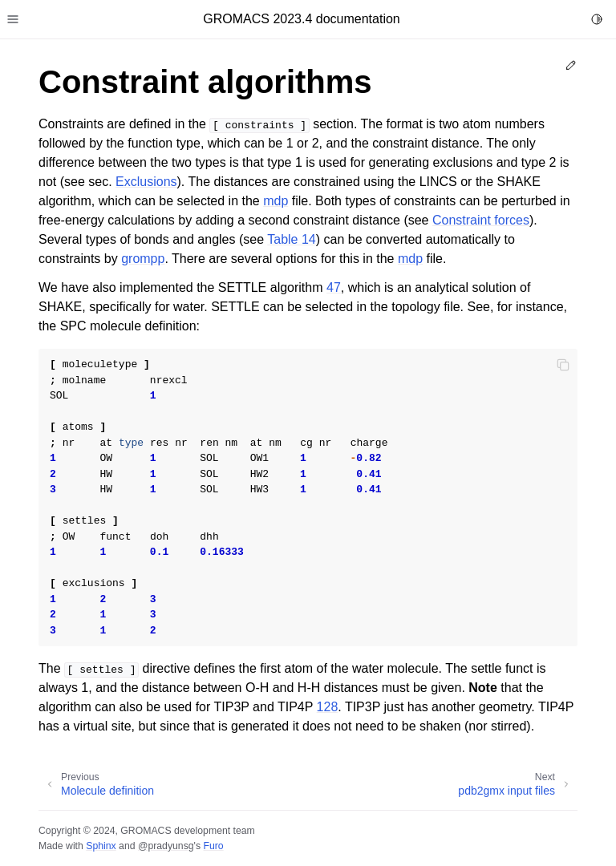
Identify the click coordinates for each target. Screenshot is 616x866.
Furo (213, 846)
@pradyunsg (166, 846)
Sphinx (101, 846)
